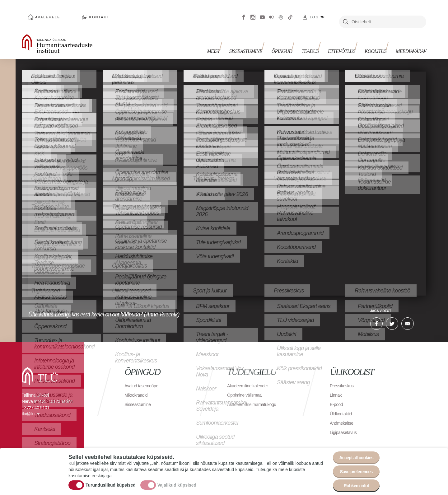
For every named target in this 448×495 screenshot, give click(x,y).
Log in (317, 12)
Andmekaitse (343, 414)
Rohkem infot (352, 484)
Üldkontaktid (343, 404)
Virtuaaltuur (281, 12)
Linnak (337, 386)
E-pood (337, 395)
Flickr (272, 12)
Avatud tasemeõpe (144, 376)
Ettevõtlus (348, 40)
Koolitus (379, 40)
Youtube (262, 12)
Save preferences (352, 467)
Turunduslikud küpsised (111, 480)
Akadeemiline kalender (251, 376)
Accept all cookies (352, 450)
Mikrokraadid (138, 386)
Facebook (244, 12)
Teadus (319, 40)
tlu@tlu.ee (31, 404)
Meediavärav (411, 40)
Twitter (392, 314)
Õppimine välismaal (247, 386)
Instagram (253, 12)
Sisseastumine (261, 40)
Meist (232, 40)
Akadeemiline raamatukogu (255, 395)
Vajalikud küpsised (177, 480)
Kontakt (81, 12)
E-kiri (408, 314)
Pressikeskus (343, 376)
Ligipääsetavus (345, 423)
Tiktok (290, 12)
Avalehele (42, 12)
